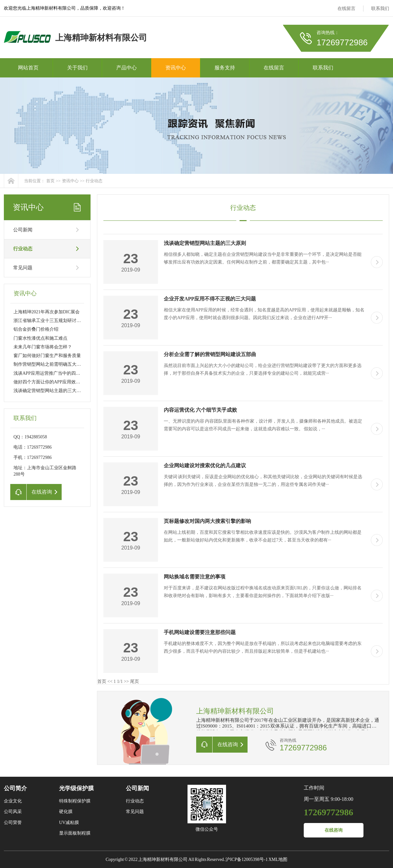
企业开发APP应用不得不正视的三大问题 (210, 299)
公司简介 (15, 788)
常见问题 (23, 268)
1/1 (120, 681)
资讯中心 (176, 68)
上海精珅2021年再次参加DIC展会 (47, 312)
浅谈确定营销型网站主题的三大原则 (49, 391)
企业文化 (13, 801)
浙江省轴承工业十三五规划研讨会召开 (52, 321)
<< (110, 681)
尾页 (135, 681)
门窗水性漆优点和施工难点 (40, 338)
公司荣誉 (13, 823)
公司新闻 (23, 230)
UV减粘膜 (69, 823)
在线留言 (346, 9)
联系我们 (380, 9)
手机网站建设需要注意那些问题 (200, 632)
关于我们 (77, 68)
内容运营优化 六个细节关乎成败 (200, 410)
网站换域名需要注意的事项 (195, 577)
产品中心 (127, 68)
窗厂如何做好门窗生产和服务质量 (47, 356)
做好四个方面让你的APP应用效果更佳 (51, 382)
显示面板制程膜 (75, 833)
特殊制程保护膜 (75, 801)
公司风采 (13, 812)
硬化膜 (66, 812)
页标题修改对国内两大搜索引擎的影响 (207, 521)
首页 (50, 181)
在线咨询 (334, 830)
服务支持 (225, 68)
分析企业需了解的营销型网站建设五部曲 (210, 354)
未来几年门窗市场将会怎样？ (43, 347)
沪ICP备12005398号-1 (246, 859)
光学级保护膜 (76, 788)
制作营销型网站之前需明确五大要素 (49, 364)
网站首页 (28, 68)
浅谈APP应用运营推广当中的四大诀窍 (51, 373)
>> (127, 681)
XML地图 (278, 859)
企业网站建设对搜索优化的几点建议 (205, 465)
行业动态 (94, 181)
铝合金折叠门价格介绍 (36, 329)
